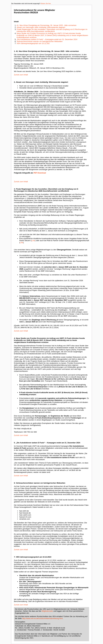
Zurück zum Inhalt (21, 75)
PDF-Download (40, 173)
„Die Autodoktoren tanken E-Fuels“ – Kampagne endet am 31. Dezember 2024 (47, 39)
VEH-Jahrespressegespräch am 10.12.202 (33, 43)
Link (33, 241)
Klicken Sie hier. (46, 3)
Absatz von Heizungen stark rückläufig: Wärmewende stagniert (41, 27)
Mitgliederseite (47, 611)
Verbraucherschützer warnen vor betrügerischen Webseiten (40, 41)
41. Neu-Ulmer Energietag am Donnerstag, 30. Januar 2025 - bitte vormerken (47, 25)
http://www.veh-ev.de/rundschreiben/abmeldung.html (42, 618)
